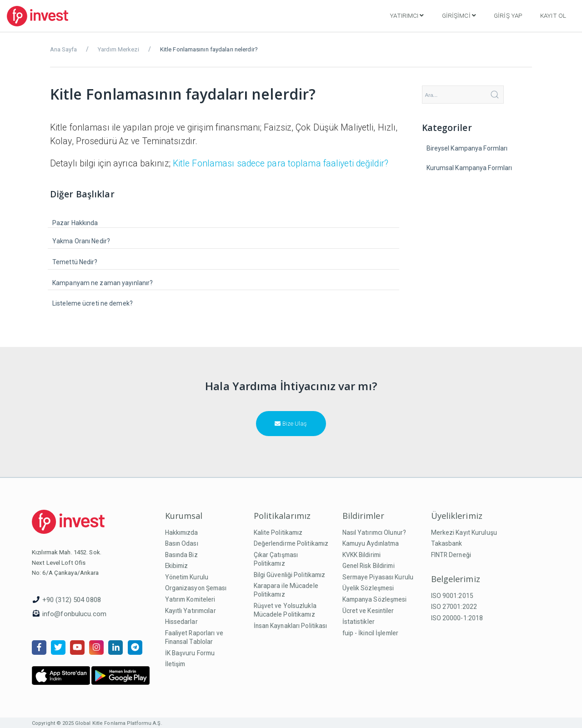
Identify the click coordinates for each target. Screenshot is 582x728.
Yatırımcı (406, 15)
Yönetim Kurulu (187, 577)
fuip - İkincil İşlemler (371, 633)
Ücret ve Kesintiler (368, 611)
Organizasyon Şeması (196, 588)
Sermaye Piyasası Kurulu (378, 577)
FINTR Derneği (451, 555)
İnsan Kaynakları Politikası (291, 626)
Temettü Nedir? (75, 262)
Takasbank (447, 543)
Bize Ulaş (291, 424)
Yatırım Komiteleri (190, 599)
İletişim (175, 664)
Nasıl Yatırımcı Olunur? (374, 532)
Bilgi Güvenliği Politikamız (290, 575)
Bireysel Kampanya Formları (467, 148)
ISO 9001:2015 (452, 596)
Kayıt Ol (553, 15)
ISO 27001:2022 (454, 607)
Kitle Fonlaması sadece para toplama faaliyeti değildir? (281, 163)
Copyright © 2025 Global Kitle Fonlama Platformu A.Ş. (97, 723)
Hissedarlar (181, 622)
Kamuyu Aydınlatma (371, 543)
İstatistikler (359, 622)
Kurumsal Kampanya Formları (469, 168)
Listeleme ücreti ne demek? (93, 303)
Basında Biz (181, 555)
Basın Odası (182, 543)
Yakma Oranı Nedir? (81, 241)
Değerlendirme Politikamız (291, 543)
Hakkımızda (182, 532)
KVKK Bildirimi (362, 555)
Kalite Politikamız (278, 532)
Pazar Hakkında (75, 223)
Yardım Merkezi (118, 49)
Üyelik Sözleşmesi (368, 588)
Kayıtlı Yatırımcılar (191, 611)
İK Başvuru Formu (190, 653)
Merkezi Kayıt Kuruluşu (464, 532)
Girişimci (459, 15)
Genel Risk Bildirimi (369, 566)
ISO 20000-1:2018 (457, 618)
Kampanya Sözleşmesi (375, 599)
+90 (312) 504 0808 (72, 600)
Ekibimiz (177, 566)
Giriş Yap (508, 15)
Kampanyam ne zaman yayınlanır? (103, 283)
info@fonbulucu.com (74, 614)
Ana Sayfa (63, 49)
